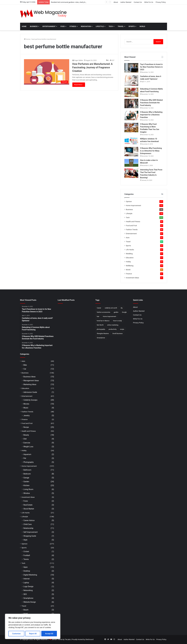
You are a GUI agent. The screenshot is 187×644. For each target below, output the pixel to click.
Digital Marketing (30, 575)
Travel (121, 26)
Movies (26, 404)
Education (130, 258)
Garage (26, 478)
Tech (111, 26)
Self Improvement (31, 532)
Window (27, 493)
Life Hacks (130, 250)
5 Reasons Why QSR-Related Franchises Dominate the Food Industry (151, 103)
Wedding (129, 254)
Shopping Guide (30, 536)
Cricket (26, 551)
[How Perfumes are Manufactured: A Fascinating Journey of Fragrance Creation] (47, 72)
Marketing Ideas (30, 384)
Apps (26, 567)
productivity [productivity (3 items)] (113, 329)
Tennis (26, 559)
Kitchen (26, 485)
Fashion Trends (132, 229)
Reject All (33, 634)
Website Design (30, 602)
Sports (132, 26)
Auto (128, 238)
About (116, 2)
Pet (25, 458)
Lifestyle (100, 26)
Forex (26, 501)
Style (25, 540)
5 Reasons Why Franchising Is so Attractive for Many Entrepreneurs (151, 151)
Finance (129, 274)
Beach (26, 610)
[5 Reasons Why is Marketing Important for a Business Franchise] (131, 116)
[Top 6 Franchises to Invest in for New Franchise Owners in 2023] (131, 68)
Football (27, 555)
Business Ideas (30, 377)
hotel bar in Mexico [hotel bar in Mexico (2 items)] (103, 321)
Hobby (128, 262)
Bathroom (27, 470)
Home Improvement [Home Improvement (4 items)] (110, 316)
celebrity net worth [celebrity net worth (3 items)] (111, 308)
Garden (26, 482)
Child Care (28, 524)
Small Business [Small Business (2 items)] (118, 334)
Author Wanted (126, 2)
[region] (33, 626)
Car (25, 369)
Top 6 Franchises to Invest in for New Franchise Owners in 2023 (151, 67)
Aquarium (27, 454)
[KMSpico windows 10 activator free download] (131, 141)
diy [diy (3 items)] (122, 308)
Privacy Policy (161, 2)
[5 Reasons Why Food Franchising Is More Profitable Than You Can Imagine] (131, 128)
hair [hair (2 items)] (98, 316)
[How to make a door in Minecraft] (131, 163)
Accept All (49, 634)
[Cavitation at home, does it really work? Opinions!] (131, 80)
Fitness (73, 26)
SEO (25, 594)
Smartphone (28, 598)
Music (26, 408)
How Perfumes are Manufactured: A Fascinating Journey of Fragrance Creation (92, 67)
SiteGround (89, 639)
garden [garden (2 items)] (116, 312)
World (142, 26)
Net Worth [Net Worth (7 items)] (100, 325)
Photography (29, 462)
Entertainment (49, 26)
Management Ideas (31, 381)
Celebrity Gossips (30, 400)
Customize (16, 634)
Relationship (28, 528)
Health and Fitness (133, 221)
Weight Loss (28, 447)
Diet (25, 439)
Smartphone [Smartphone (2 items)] (101, 338)
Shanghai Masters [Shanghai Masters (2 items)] (103, 334)
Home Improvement (134, 205)
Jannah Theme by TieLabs (61, 639)
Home (24, 26)
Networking (28, 590)
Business (34, 26)
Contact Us (138, 2)
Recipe (26, 427)
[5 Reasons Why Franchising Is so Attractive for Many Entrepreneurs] (131, 152)
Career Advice (29, 520)
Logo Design (29, 586)
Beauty (26, 435)
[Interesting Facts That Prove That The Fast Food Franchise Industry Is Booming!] (131, 173)
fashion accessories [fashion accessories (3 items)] (104, 312)
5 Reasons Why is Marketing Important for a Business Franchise (151, 115)
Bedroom (27, 474)
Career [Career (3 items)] (99, 308)
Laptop (26, 583)
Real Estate (28, 505)
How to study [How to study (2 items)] (117, 321)
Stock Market (29, 509)
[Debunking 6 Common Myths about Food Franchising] (131, 92)
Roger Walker (79, 60)
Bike (25, 365)
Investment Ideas (132, 278)
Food (63, 26)
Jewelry (27, 416)
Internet (27, 579)
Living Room (28, 489)
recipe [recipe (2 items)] (122, 329)
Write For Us (149, 2)
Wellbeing (130, 266)
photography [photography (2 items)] (101, 329)
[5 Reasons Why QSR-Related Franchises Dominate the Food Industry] (131, 103)
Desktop (27, 571)
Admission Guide (30, 392)
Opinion (129, 201)
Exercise (27, 443)
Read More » (79, 85)
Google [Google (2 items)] (124, 312)
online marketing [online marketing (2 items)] (113, 325)
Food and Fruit (131, 225)
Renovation (86, 26)
